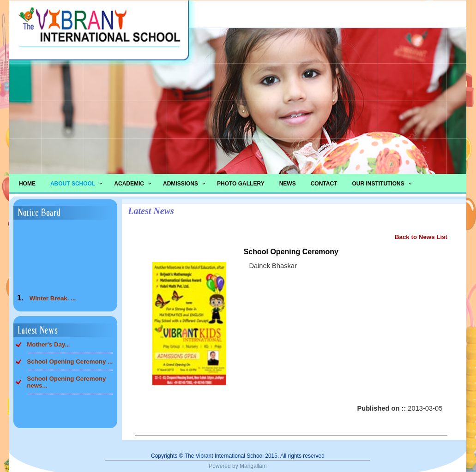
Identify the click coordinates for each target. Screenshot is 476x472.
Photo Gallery (241, 184)
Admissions (181, 184)
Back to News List (421, 237)
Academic (129, 184)
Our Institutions (378, 184)
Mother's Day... (48, 344)
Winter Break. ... (53, 300)
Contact (324, 184)
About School (73, 184)
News (288, 184)
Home (27, 184)
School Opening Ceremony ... (70, 361)
